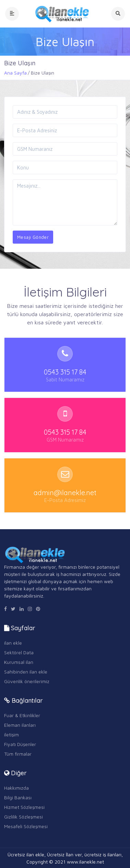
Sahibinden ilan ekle (26, 672)
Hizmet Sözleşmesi (24, 807)
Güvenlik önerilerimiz (27, 681)
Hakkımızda (16, 788)
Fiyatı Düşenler (20, 744)
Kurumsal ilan (19, 662)
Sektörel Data (19, 652)
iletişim (11, 735)
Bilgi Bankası (18, 797)
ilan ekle (13, 643)
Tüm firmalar (18, 754)
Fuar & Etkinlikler (22, 715)
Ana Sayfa (15, 73)
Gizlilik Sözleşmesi (23, 817)
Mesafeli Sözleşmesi (26, 826)
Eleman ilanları (20, 725)
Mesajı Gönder (33, 237)
